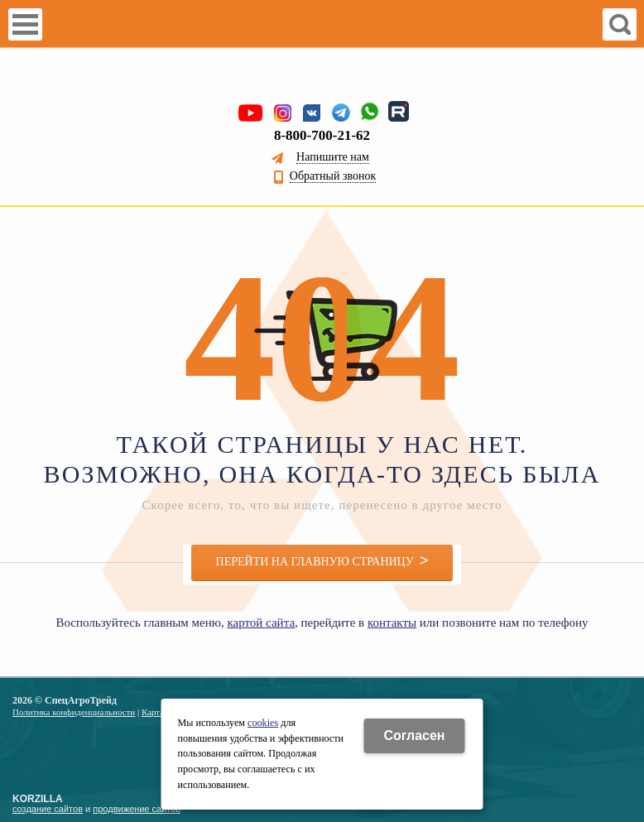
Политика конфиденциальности (74, 712)
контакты (392, 623)
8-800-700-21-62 (322, 135)
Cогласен (414, 735)
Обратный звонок (333, 176)
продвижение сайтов (137, 809)
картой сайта (261, 623)
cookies (263, 723)
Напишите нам (333, 157)
